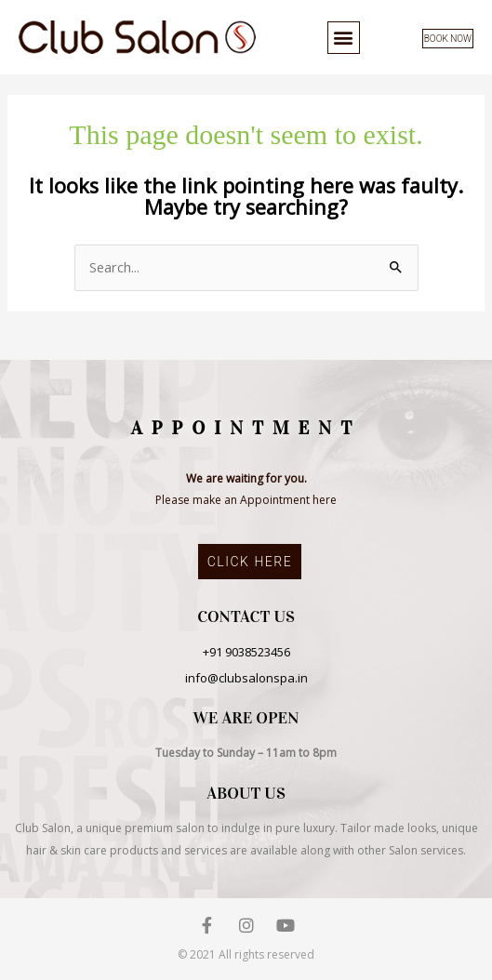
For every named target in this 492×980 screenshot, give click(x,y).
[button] (344, 38)
